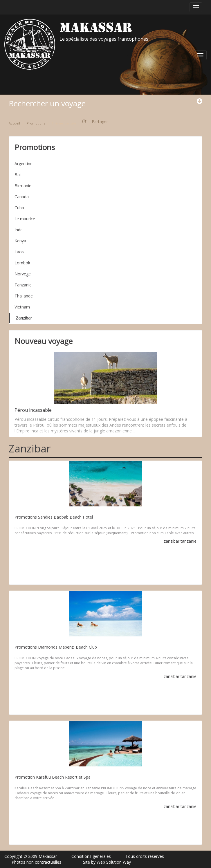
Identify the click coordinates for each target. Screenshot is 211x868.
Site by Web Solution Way (107, 862)
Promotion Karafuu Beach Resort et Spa (53, 777)
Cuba (19, 208)
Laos (19, 252)
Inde (19, 230)
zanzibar (172, 541)
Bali (18, 175)
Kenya (20, 241)
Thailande (24, 296)
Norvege (23, 274)
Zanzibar (24, 318)
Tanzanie (23, 285)
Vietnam (22, 307)
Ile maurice (25, 219)
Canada (22, 197)
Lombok (22, 263)
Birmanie (23, 186)
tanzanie (189, 541)
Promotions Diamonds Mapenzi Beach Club (56, 647)
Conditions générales (91, 856)
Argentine (24, 164)
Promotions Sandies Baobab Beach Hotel (54, 517)
